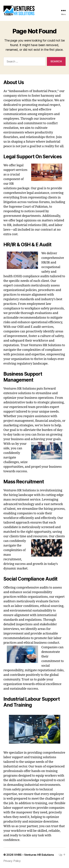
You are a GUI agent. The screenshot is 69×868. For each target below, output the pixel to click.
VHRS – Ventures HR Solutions (34, 855)
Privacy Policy (12, 861)
